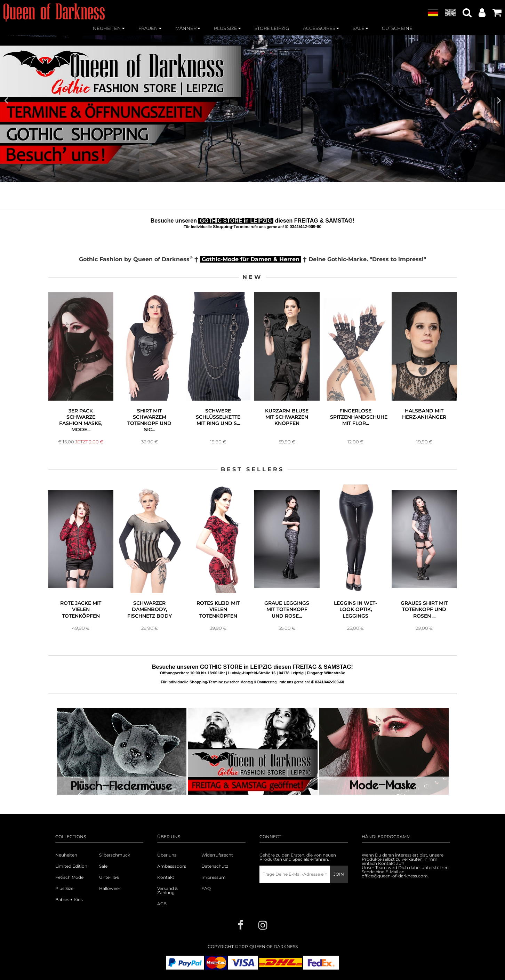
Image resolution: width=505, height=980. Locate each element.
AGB (162, 904)
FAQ (206, 889)
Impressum (214, 877)
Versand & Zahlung (167, 891)
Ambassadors (172, 866)
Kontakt (166, 877)
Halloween (110, 889)
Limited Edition (71, 866)
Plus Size (64, 889)
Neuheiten (66, 855)
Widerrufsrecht (217, 855)
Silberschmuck (115, 855)
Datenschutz (215, 866)
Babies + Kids (69, 900)
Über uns (167, 855)
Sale (103, 866)
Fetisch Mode (69, 877)
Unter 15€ (109, 877)
